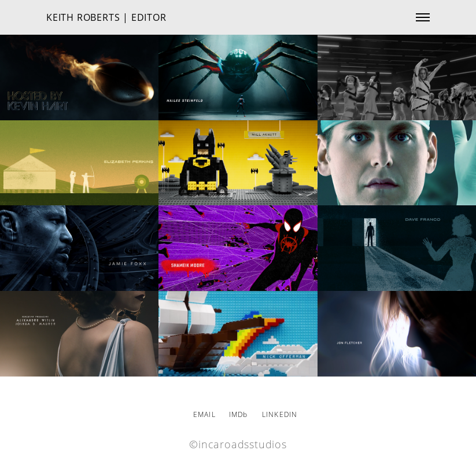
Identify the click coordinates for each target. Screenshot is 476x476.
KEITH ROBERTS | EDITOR (106, 17)
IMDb (239, 414)
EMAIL (204, 414)
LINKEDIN (280, 414)
